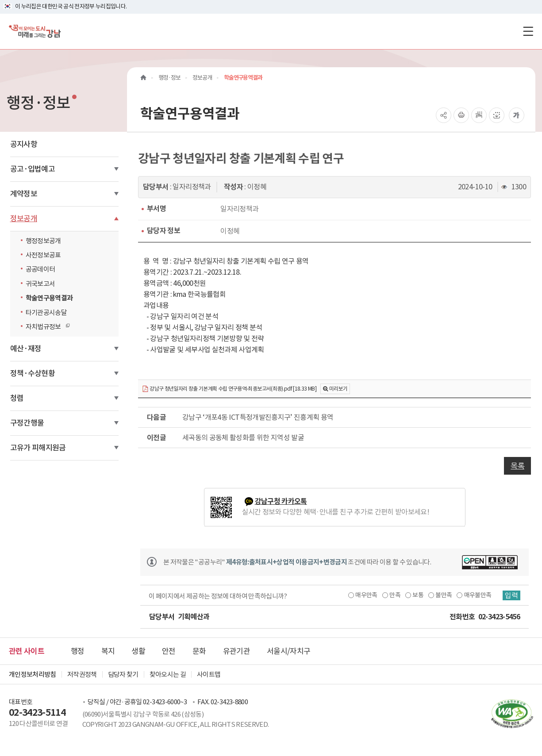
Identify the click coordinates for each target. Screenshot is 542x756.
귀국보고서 (40, 284)
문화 (199, 651)
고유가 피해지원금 (38, 448)
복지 (108, 651)
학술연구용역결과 (49, 298)
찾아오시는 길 (168, 674)
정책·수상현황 (33, 373)
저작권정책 (82, 674)
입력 (511, 595)
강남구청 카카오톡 (281, 501)
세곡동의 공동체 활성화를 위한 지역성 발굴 (243, 437)
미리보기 (338, 389)
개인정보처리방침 (33, 674)
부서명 (156, 209)
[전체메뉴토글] (528, 31)
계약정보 (24, 194)
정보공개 (24, 219)
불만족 (444, 595)
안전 (169, 651)
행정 (78, 651)
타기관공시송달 (46, 313)
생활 (138, 651)
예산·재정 (26, 349)
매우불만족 (478, 595)
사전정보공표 (43, 255)
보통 (418, 595)
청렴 (17, 398)
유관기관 (236, 651)
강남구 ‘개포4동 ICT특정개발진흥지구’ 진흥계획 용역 (258, 417)
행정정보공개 (43, 241)
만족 (395, 595)
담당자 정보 (163, 231)
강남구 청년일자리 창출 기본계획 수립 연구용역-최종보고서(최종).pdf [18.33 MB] (229, 389)
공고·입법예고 (33, 169)
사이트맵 (209, 674)
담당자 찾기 (123, 674)
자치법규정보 (46, 326)
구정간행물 (27, 423)
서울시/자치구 (288, 651)
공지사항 (24, 144)
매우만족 (366, 595)
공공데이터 (40, 269)
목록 (517, 466)
